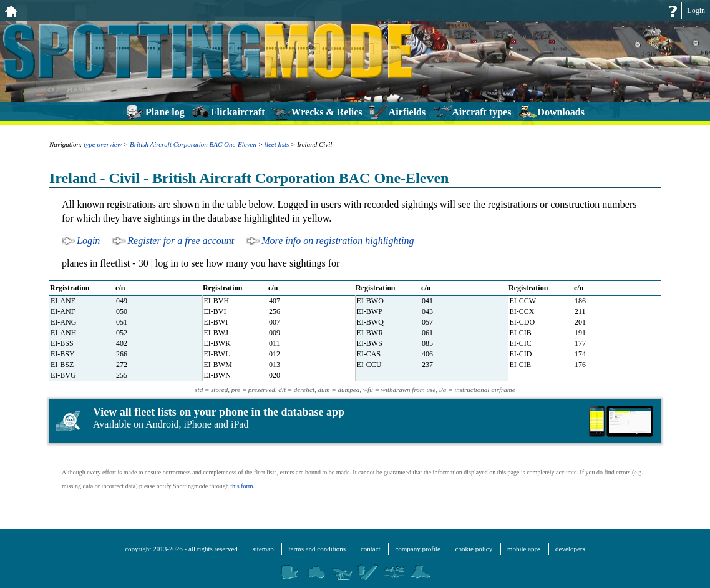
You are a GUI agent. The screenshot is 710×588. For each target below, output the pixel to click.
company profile (417, 549)
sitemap (263, 549)
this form (241, 486)
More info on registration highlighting (338, 241)
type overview (103, 144)
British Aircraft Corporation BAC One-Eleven (193, 144)
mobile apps (524, 549)
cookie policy (474, 549)
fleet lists (277, 144)
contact (371, 549)
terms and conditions (317, 549)
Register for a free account (181, 241)
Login (696, 11)
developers (570, 549)
